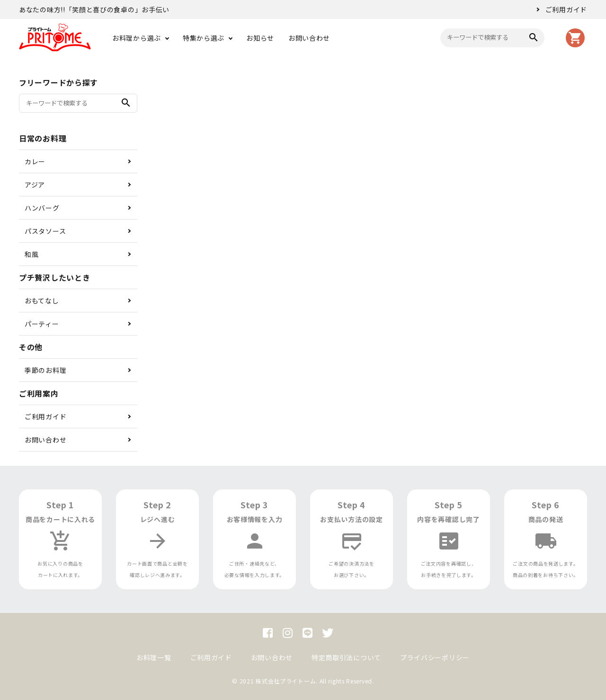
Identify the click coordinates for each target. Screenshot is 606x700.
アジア (35, 185)
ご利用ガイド (566, 9)
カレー (35, 161)
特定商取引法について (346, 657)
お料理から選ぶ (137, 38)
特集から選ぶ (204, 38)
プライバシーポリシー (435, 657)
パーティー (42, 324)
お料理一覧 (154, 657)
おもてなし (42, 301)
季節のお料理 (45, 370)
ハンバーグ (42, 208)
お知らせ (260, 38)
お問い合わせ (309, 38)
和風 (31, 254)
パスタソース (45, 231)
